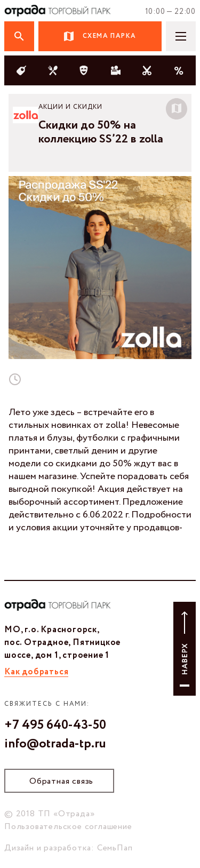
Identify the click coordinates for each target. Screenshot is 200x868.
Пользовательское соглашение (68, 827)
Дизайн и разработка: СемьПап (68, 848)
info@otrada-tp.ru (55, 744)
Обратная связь (61, 781)
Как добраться (36, 672)
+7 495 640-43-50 (55, 726)
